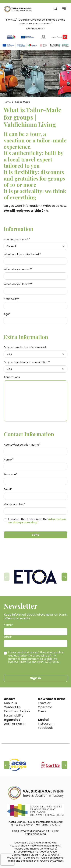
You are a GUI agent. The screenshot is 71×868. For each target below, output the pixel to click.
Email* (8, 489)
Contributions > (35, 29)
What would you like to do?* (22, 254)
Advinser (58, 861)
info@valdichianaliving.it (34, 831)
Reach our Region (17, 711)
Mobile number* (14, 504)
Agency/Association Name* (22, 445)
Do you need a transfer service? (25, 347)
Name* (8, 460)
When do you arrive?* (18, 269)
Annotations (12, 377)
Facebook (45, 728)
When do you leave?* (18, 284)
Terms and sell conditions (23, 861)
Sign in (35, 678)
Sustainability (14, 715)
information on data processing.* (37, 521)
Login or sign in (14, 724)
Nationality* (11, 299)
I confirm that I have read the (37, 521)
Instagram (46, 724)
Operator (45, 707)
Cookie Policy (31, 858)
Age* (7, 314)
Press (42, 711)
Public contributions (52, 858)
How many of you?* (17, 239)
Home (7, 102)
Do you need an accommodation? (27, 362)
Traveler (44, 703)
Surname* (11, 475)
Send (35, 535)
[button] (64, 577)
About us (10, 703)
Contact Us (12, 707)
